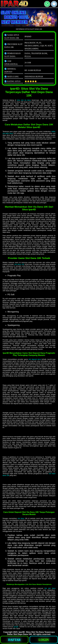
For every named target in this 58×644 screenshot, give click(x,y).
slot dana (21, 518)
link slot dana (50, 588)
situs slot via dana (24, 100)
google (16, 627)
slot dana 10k (19, 264)
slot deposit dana (35, 359)
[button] (54, 4)
